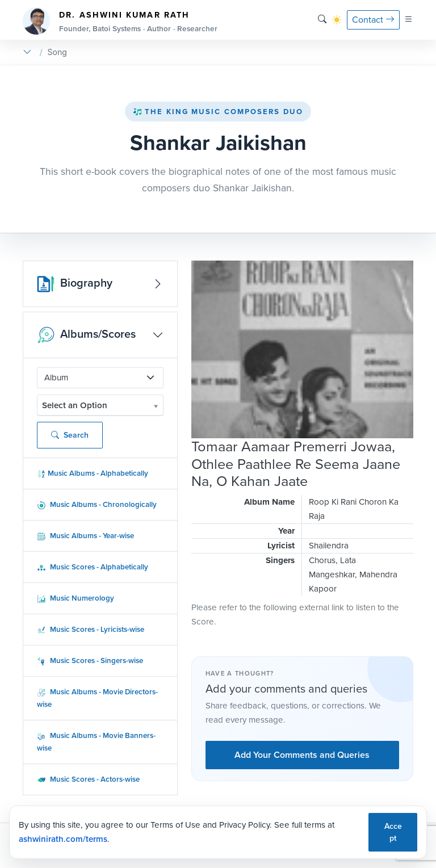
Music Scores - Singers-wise (90, 661)
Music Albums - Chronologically (97, 504)
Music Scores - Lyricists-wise (91, 629)
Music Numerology (76, 598)
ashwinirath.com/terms (63, 839)
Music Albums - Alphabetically (93, 473)
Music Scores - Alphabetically (93, 567)
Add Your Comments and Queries (302, 755)
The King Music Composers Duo (218, 112)
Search (70, 435)
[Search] (322, 20)
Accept (393, 832)
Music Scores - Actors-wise (88, 779)
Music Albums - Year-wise (85, 536)
